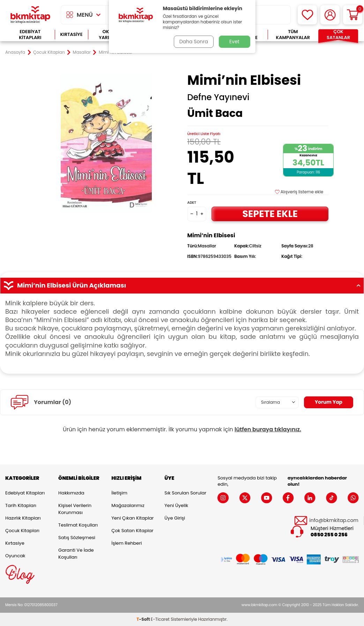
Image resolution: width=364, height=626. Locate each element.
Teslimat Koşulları (78, 525)
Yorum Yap (328, 402)
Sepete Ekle (270, 213)
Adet (192, 203)
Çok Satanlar (338, 35)
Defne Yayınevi (218, 97)
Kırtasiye (71, 34)
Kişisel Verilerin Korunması (75, 509)
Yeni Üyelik (176, 505)
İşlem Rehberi (127, 543)
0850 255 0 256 (329, 535)
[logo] (30, 15)
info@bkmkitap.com (334, 520)
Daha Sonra (193, 42)
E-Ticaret (160, 619)
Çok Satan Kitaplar (132, 531)
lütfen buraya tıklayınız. (268, 429)
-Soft (144, 619)
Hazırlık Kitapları (23, 518)
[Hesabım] (330, 15)
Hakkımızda (71, 493)
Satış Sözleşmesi (77, 538)
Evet (234, 42)
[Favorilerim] (307, 15)
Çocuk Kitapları (49, 52)
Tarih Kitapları (21, 505)
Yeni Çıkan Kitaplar (132, 518)
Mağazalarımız (128, 505)
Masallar (82, 52)
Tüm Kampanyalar (293, 35)
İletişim (119, 493)
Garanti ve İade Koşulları (76, 554)
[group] (106, 143)
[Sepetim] (353, 15)
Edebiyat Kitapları (30, 35)
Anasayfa (15, 52)
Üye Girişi (175, 518)
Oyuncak (15, 556)
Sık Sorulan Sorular (185, 493)
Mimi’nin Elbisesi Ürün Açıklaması (182, 285)
